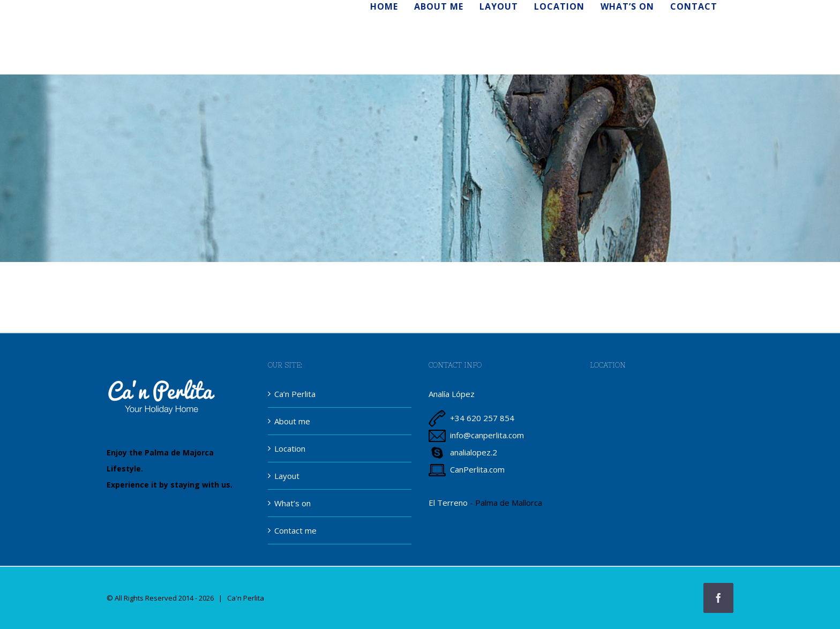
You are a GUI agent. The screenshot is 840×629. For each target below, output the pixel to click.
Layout (287, 476)
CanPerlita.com (477, 469)
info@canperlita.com (487, 435)
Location (290, 448)
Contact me (295, 530)
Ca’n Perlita (295, 394)
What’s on (292, 503)
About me (292, 421)
